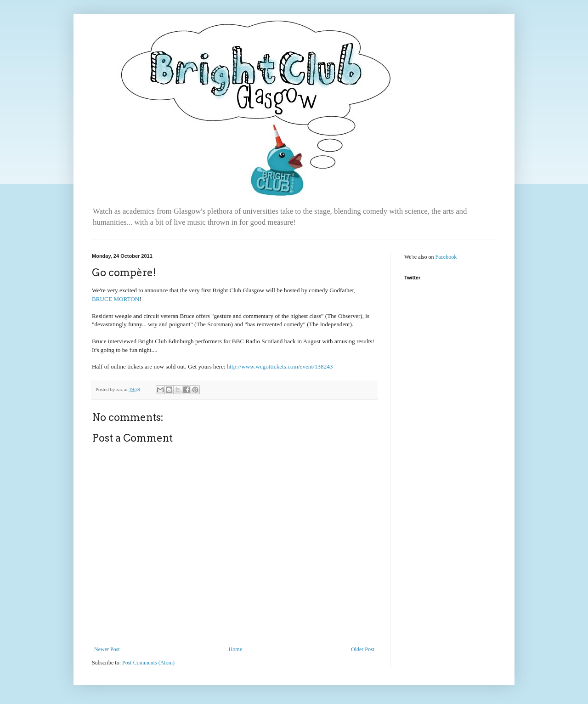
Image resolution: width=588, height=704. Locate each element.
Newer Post (107, 649)
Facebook (446, 257)
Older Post (363, 649)
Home (235, 649)
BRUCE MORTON (116, 299)
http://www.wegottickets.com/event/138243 (280, 366)
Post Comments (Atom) (148, 663)
